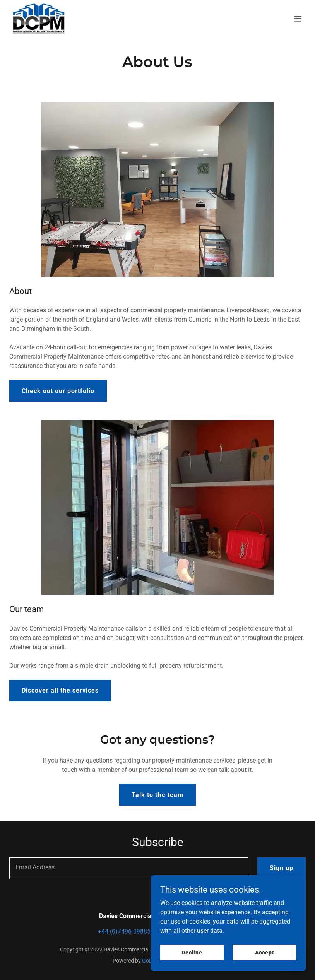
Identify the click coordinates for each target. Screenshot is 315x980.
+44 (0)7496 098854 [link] (126, 931)
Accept (264, 952)
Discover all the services (60, 690)
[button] (298, 19)
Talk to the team (157, 795)
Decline (192, 952)
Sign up (282, 868)
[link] (39, 19)
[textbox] (129, 868)
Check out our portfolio (58, 391)
